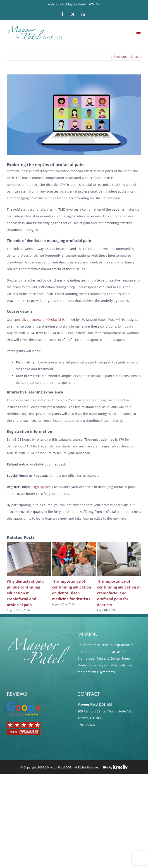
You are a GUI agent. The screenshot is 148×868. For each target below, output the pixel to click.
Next (135, 57)
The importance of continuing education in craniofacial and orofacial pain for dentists (119, 593)
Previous (120, 57)
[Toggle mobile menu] (139, 32)
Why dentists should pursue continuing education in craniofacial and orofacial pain (25, 593)
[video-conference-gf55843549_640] (74, 114)
